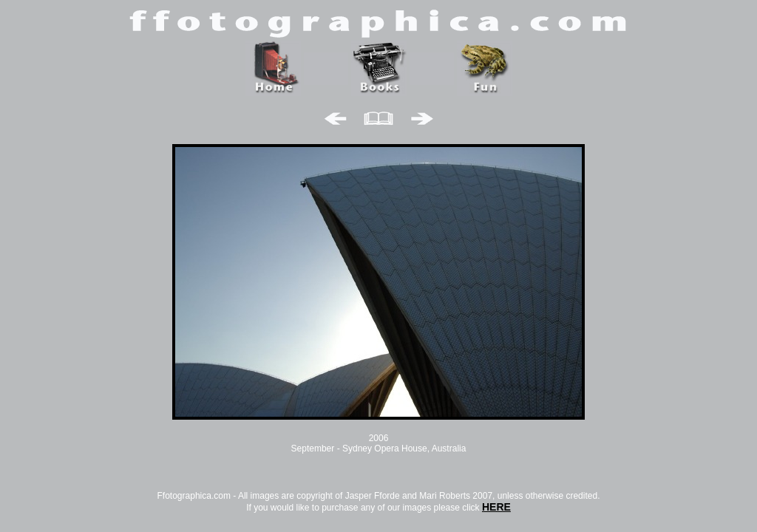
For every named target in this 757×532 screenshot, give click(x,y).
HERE (496, 507)
